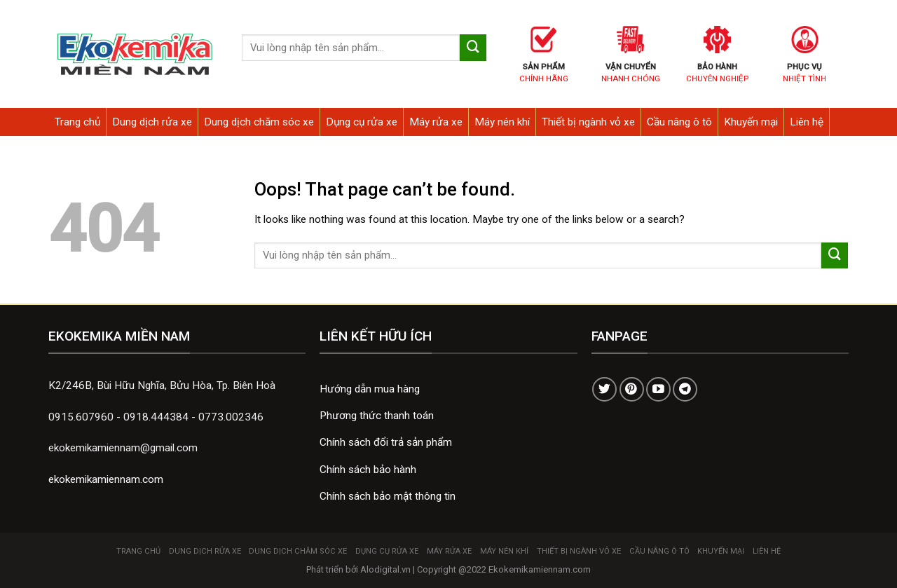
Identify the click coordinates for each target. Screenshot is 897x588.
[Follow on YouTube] (658, 389)
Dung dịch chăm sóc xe (259, 122)
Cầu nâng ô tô (679, 122)
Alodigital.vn (385, 569)
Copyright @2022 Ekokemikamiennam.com (504, 569)
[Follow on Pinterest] (632, 389)
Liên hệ (807, 122)
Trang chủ (77, 122)
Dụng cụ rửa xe (362, 122)
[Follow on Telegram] (685, 389)
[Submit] (473, 48)
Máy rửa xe (436, 122)
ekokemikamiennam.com (106, 479)
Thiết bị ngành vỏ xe (588, 122)
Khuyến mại (751, 122)
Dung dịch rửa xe (152, 122)
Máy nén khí (502, 122)
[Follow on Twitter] (604, 389)
